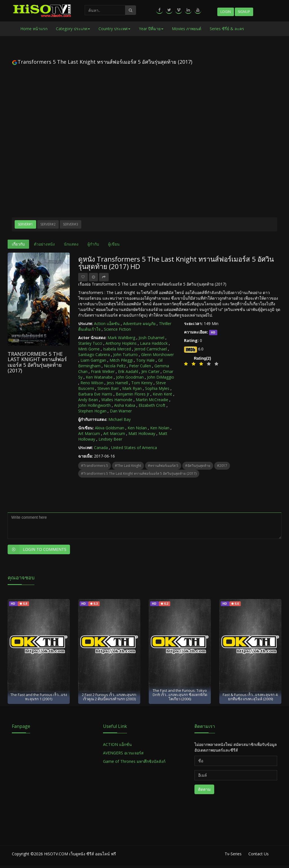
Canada (101, 448)
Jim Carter (150, 371)
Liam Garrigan (93, 360)
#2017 (222, 466)
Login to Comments (37, 549)
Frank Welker (103, 371)
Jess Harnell (117, 383)
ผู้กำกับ (93, 244)
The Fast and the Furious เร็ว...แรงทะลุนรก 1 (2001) (39, 697)
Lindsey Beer (110, 439)
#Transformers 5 (95, 466)
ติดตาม (204, 789)
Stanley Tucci (90, 343)
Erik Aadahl (128, 371)
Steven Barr (108, 388)
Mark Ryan (132, 388)
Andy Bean (88, 400)
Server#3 (71, 224)
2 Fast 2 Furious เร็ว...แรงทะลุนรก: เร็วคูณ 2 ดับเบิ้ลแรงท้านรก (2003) (109, 697)
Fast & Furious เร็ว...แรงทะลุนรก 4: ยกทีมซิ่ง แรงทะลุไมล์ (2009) (250, 697)
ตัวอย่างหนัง (44, 244)
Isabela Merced (117, 349)
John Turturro (125, 355)
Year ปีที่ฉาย (151, 29)
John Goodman (130, 377)
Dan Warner (121, 411)
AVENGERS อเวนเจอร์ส (123, 753)
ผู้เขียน (114, 244)
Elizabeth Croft (152, 405)
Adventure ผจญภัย (139, 323)
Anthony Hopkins (121, 343)
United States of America (134, 448)
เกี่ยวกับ (18, 244)
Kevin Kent (162, 394)
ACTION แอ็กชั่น (117, 744)
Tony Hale (145, 360)
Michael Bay (120, 419)
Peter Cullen (140, 366)
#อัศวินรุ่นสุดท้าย (198, 466)
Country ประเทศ (114, 29)
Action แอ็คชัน (107, 323)
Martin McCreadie (152, 400)
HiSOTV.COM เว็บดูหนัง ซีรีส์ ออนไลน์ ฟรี (80, 854)
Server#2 (48, 224)
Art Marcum (89, 433)
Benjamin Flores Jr (133, 394)
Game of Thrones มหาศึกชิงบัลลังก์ (135, 761)
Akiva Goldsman (110, 428)
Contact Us (259, 854)
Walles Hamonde (117, 400)
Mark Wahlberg (121, 338)
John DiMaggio (161, 377)
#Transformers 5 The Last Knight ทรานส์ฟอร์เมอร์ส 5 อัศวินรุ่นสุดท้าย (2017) (139, 473)
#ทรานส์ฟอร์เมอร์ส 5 (163, 466)
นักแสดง (71, 244)
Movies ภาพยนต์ (187, 29)
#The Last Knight (128, 466)
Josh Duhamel (151, 338)
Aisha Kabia (125, 405)
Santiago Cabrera (94, 355)
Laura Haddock (154, 343)
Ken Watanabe (99, 377)
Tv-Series (233, 854)
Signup (244, 12)
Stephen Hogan (92, 411)
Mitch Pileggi (121, 360)
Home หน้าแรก (34, 29)
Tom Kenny (142, 383)
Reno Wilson (92, 383)
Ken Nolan (137, 428)
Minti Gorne (89, 349)
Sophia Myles (157, 388)
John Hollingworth (94, 405)
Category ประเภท (73, 29)
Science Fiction (117, 329)
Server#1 (25, 224)
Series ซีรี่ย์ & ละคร (227, 29)
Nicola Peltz (115, 366)
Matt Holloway (142, 433)
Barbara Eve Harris (95, 394)
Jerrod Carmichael (151, 349)
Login (226, 12)
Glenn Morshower (157, 355)
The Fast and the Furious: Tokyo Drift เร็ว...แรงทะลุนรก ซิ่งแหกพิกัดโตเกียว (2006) (180, 695)
